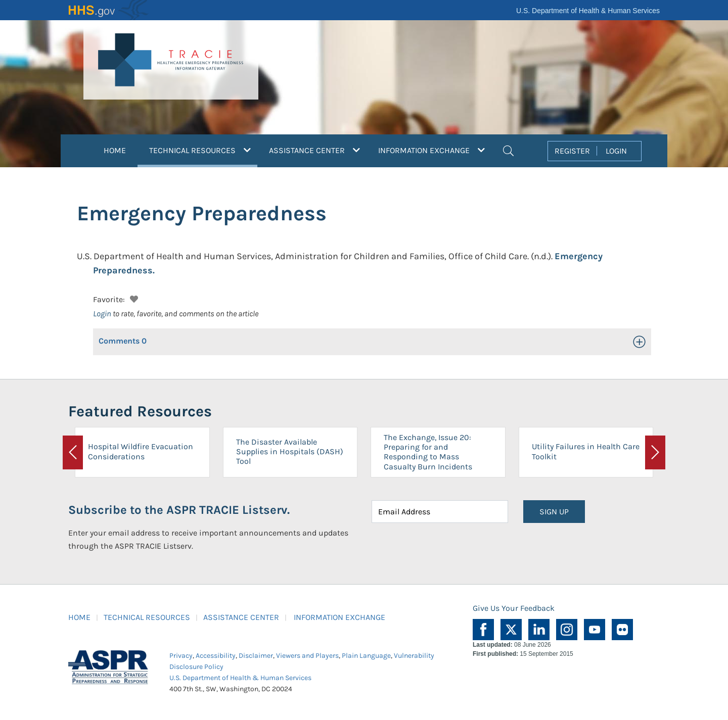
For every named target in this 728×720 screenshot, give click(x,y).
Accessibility (216, 656)
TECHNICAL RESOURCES (147, 617)
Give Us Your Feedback (514, 608)
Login (102, 314)
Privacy (181, 656)
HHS (109, 10)
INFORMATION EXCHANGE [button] (431, 150)
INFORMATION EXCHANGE (339, 617)
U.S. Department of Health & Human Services (588, 11)
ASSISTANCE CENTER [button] (314, 150)
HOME (115, 150)
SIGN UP (554, 512)
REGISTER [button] (572, 151)
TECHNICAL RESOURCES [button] (203, 149)
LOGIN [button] (616, 151)
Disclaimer (256, 656)
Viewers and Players (307, 656)
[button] (508, 150)
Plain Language (366, 656)
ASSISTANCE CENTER (241, 617)
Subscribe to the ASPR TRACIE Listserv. (179, 510)
